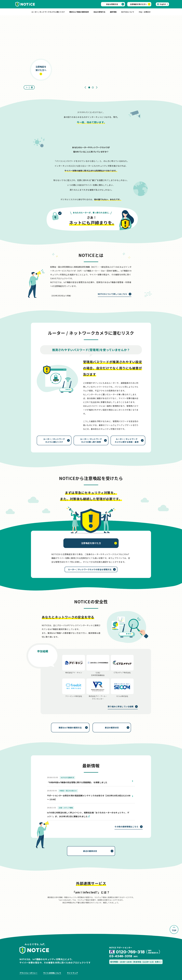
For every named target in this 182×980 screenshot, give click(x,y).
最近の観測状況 (112, 728)
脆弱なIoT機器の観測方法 (70, 728)
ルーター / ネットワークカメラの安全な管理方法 (90, 569)
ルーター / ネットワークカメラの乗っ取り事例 (91, 440)
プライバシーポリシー (28, 973)
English (163, 4)
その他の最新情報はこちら (126, 827)
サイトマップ (72, 973)
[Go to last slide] (85, 87)
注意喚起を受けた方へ (138, 4)
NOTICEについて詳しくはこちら (112, 294)
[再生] (27, 87)
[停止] (32, 87)
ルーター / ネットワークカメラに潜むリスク (54, 440)
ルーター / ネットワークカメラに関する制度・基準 (127, 440)
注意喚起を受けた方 (91, 543)
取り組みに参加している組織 (121, 706)
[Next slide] (97, 87)
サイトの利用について (52, 973)
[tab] (89, 87)
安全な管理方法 (112, 4)
